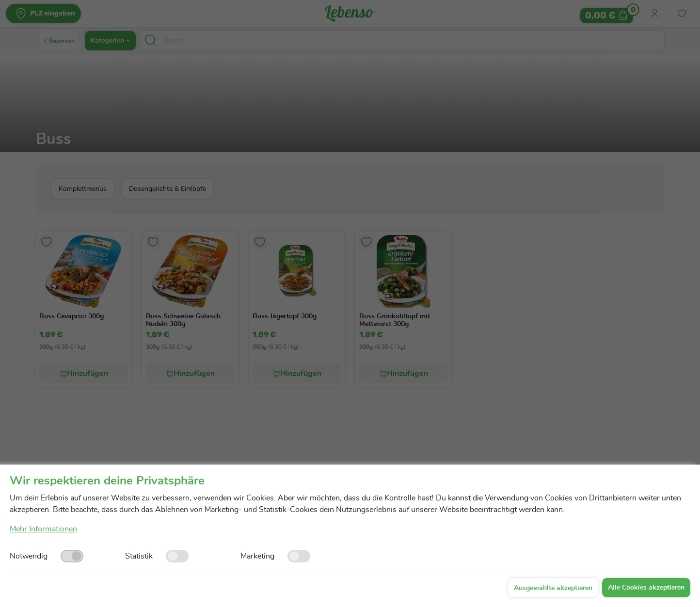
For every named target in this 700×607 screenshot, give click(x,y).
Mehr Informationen (43, 529)
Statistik (139, 556)
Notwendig (29, 556)
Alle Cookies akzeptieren (646, 588)
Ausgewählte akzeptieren (553, 588)
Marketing (257, 556)
